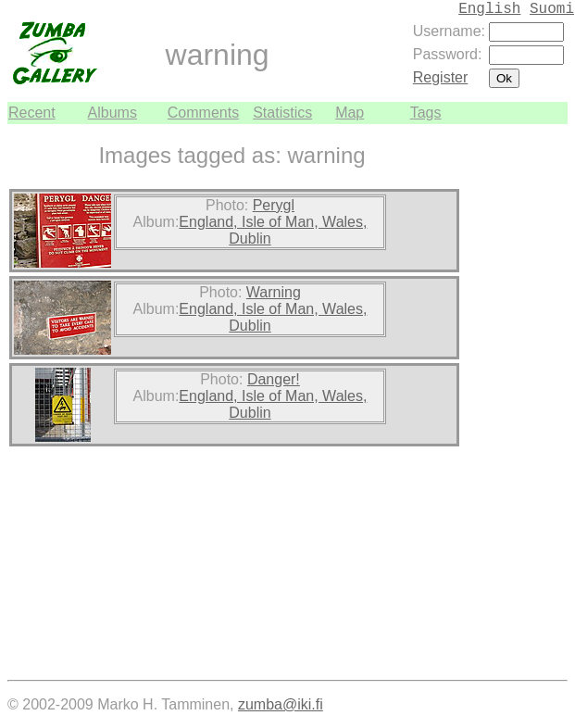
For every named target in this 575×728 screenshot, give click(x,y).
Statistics (282, 113)
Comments (203, 113)
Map (350, 113)
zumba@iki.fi (281, 704)
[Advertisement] (512, 402)
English (489, 9)
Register (441, 77)
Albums (112, 113)
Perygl (274, 205)
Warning (274, 292)
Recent (32, 113)
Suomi (552, 9)
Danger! (274, 379)
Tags (426, 113)
